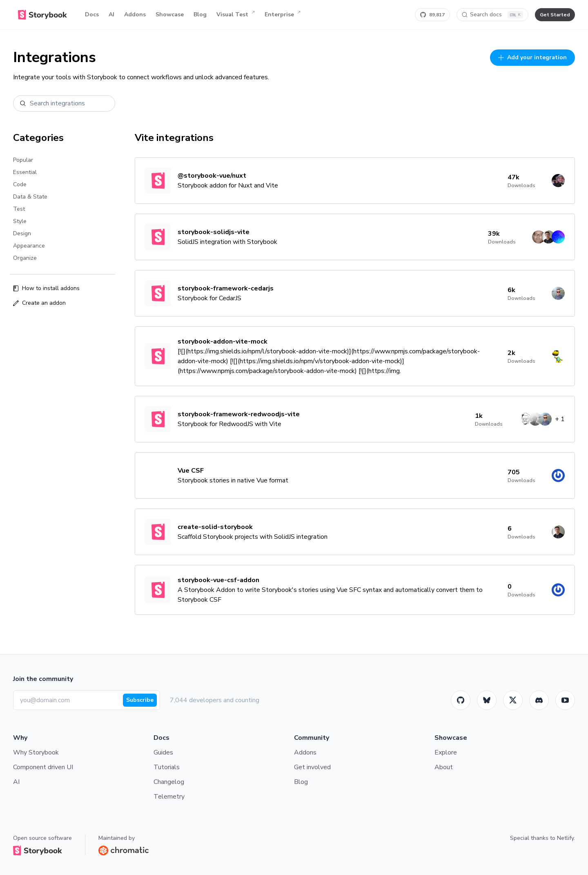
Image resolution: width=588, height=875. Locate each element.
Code (20, 184)
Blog (200, 15)
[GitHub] (461, 700)
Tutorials (167, 767)
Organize (25, 258)
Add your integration (532, 57)
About (444, 767)
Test (19, 209)
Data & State (30, 197)
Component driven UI (43, 767)
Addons (135, 15)
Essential (25, 172)
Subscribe (140, 700)
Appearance (29, 246)
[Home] (42, 15)
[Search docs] (492, 15)
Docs (92, 15)
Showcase (170, 15)
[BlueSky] (487, 700)
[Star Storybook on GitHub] (432, 15)
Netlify (565, 838)
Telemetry (169, 797)
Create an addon (39, 303)
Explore (446, 752)
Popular (23, 160)
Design (22, 233)
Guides (163, 752)
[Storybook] (539, 700)
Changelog (169, 782)
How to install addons (46, 288)
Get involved (312, 767)
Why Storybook (36, 752)
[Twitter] (513, 700)
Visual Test (236, 15)
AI (111, 15)
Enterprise (283, 15)
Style (20, 221)
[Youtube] (565, 700)
